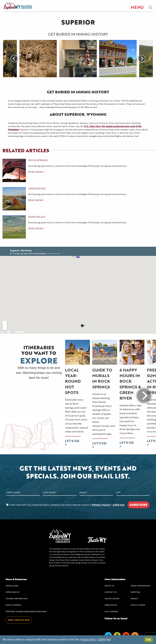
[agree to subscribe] (7, 505)
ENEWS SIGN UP (13, 592)
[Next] (142, 59)
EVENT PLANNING (13, 605)
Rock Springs (38, 160)
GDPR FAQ (119, 505)
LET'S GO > (72, 442)
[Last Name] (60, 493)
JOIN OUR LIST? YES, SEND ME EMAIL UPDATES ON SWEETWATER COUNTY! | (65, 505)
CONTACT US (111, 592)
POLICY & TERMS (138, 605)
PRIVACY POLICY (101, 505)
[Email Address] (96, 493)
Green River (37, 189)
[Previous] (14, 59)
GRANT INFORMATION (141, 586)
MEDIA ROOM (111, 605)
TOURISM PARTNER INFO (17, 598)
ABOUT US (109, 586)
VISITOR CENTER (112, 598)
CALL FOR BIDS (111, 611)
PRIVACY (134, 598)
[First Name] (23, 493)
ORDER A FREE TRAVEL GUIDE (19, 620)
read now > (36, 172)
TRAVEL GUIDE (12, 586)
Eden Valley (37, 217)
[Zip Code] (133, 493)
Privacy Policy (88, 640)
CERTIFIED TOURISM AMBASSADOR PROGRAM (26, 611)
